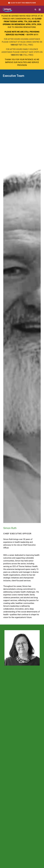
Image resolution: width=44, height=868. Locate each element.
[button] (35, 10)
